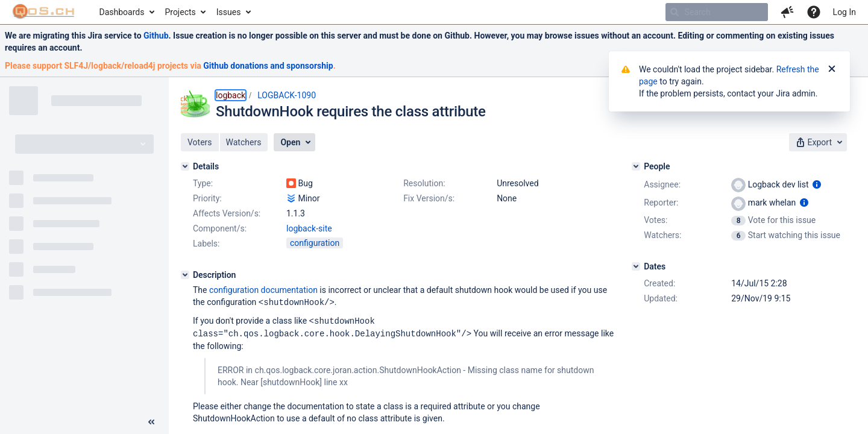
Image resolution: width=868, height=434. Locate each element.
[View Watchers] (739, 235)
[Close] (832, 69)
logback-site (309, 228)
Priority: (207, 198)
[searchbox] (717, 12)
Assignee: (662, 184)
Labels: (206, 244)
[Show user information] (817, 184)
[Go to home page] (44, 12)
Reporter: (661, 203)
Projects (180, 12)
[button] (787, 12)
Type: (203, 183)
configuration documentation (263, 290)
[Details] (185, 166)
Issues (229, 12)
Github (156, 36)
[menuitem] (126, 12)
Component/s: (220, 228)
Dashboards (122, 12)
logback (231, 95)
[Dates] (636, 266)
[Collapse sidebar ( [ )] (151, 422)
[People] (636, 166)
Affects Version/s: (227, 213)
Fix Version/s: (429, 198)
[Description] (185, 275)
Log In (844, 12)
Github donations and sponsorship (268, 66)
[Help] (814, 12)
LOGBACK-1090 (287, 95)
